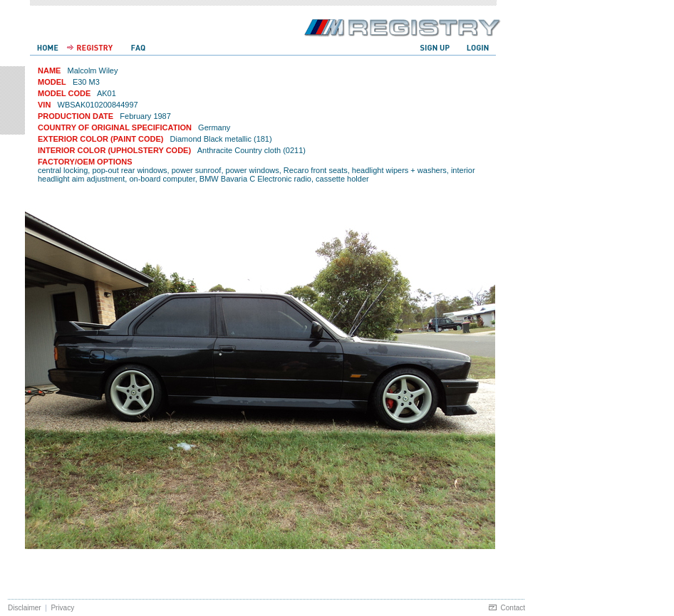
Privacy (62, 608)
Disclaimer (25, 608)
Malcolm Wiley (93, 71)
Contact (513, 608)
